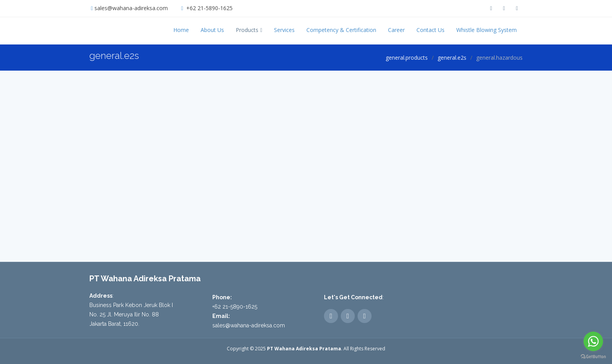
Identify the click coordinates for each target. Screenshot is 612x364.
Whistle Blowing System (487, 30)
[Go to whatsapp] (593, 341)
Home (181, 30)
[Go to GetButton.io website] (593, 356)
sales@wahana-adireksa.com (131, 8)
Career (396, 30)
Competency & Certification (341, 30)
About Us (212, 30)
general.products (407, 58)
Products (247, 30)
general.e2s (452, 58)
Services (284, 30)
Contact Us (431, 30)
